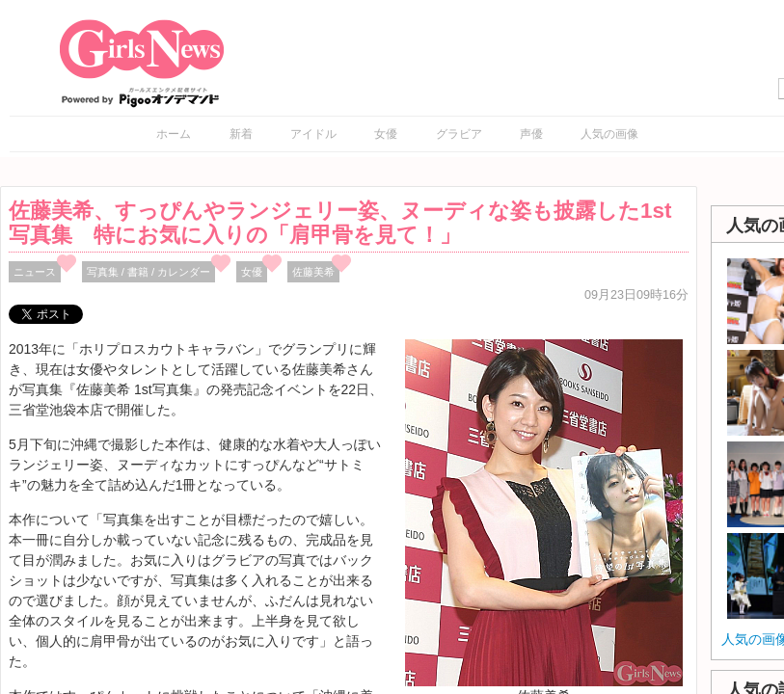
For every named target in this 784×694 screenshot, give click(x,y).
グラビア (459, 134)
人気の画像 (609, 134)
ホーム (174, 134)
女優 (386, 134)
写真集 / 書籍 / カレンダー (149, 272)
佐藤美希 (313, 272)
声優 (531, 134)
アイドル (313, 134)
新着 (241, 134)
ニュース (35, 272)
